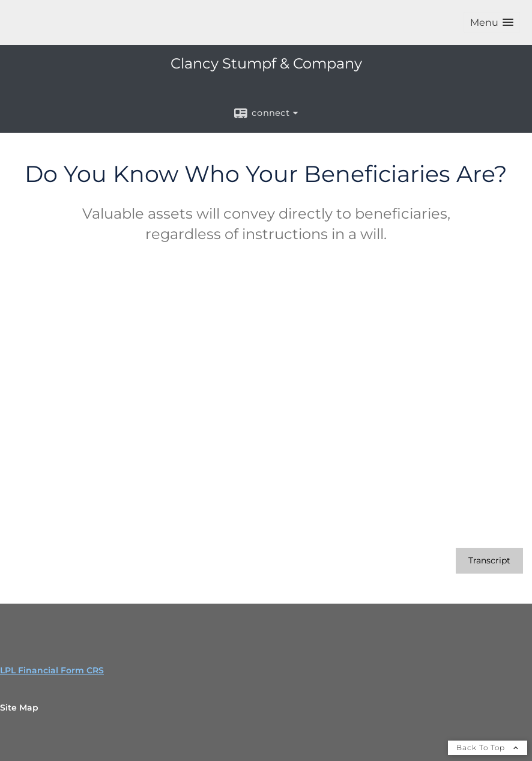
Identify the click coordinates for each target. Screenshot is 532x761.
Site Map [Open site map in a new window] (19, 708)
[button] (492, 23)
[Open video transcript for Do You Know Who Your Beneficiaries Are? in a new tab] (489, 561)
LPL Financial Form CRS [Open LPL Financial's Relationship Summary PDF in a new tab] (52, 670)
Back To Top (488, 747)
